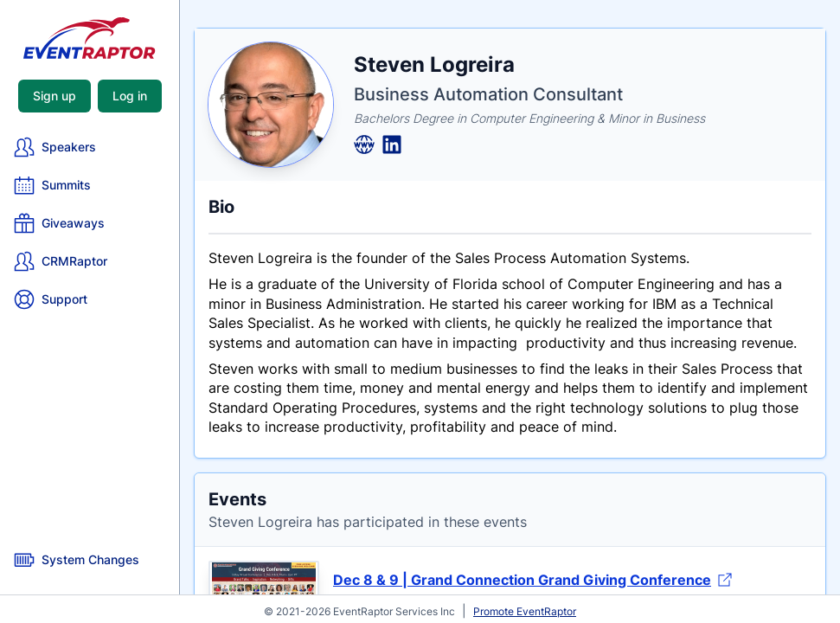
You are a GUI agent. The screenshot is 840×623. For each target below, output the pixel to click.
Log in (130, 96)
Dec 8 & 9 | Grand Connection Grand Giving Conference (532, 580)
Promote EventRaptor (525, 611)
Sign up (55, 96)
